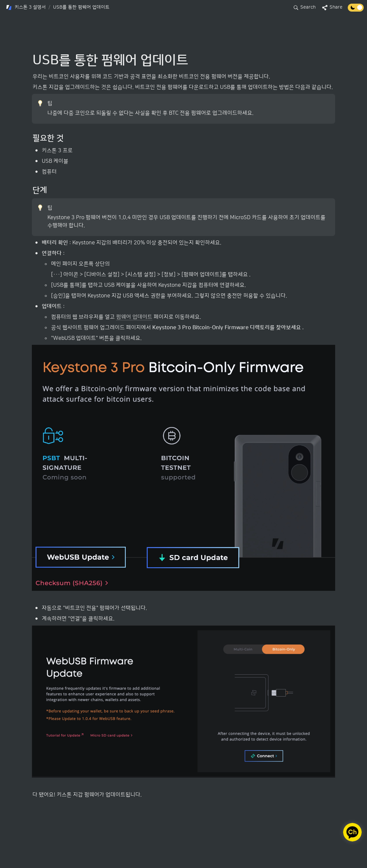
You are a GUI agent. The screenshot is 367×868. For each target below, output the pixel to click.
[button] (26, 8)
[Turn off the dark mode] (356, 10)
